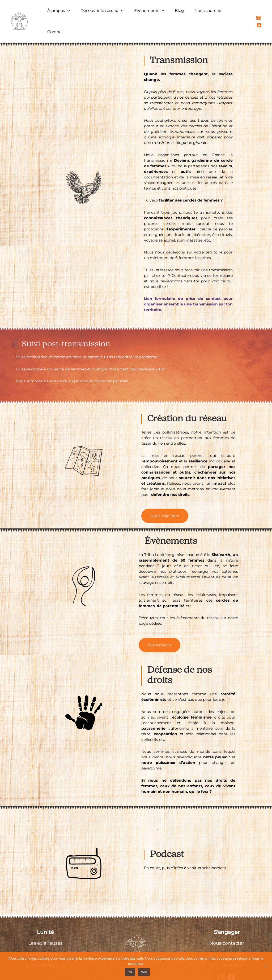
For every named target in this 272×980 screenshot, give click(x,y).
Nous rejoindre (227, 939)
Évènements (156, 14)
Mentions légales (45, 951)
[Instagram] (258, 14)
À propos (70, 14)
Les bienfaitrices (45, 939)
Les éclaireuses (45, 928)
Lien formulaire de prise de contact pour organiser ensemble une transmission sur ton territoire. (188, 289)
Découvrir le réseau (111, 14)
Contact (239, 14)
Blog (183, 14)
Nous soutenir (209, 14)
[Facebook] (264, 14)
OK (130, 972)
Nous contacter (227, 928)
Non (144, 972)
